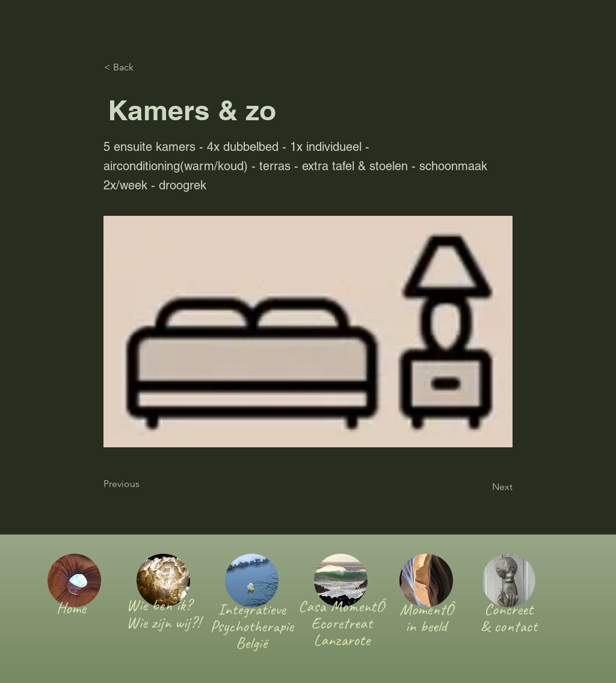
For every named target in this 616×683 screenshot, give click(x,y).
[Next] (482, 487)
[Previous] (143, 484)
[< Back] (144, 67)
